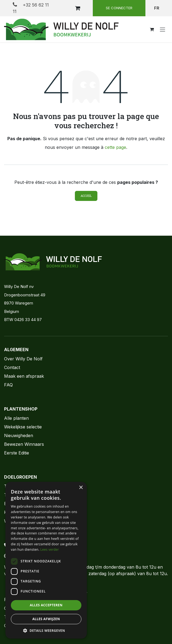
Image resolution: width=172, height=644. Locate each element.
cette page (115, 147)
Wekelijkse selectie (23, 427)
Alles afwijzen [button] (46, 619)
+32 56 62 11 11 (31, 8)
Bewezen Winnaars (24, 444)
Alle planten (16, 418)
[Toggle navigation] (163, 29)
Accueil (86, 196)
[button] (46, 630)
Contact (12, 367)
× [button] (81, 488)
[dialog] (46, 560)
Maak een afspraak (24, 376)
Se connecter (119, 8)
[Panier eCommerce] (78, 8)
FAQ (8, 385)
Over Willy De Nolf (23, 359)
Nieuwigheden (19, 435)
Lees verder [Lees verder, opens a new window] (50, 550)
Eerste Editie (17, 453)
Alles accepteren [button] (46, 605)
